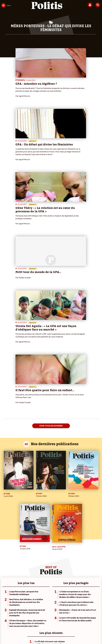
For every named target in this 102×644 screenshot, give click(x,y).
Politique (4, 551)
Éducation (21, 556)
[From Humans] (50, 636)
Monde (20, 549)
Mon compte (39, 561)
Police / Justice (23, 561)
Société (4, 556)
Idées (3, 558)
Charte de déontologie (39, 624)
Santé (19, 558)
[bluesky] (28, 636)
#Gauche (71, 553)
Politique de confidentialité (75, 624)
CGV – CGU (56, 624)
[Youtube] (35, 636)
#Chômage (72, 558)
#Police (70, 551)
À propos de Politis (41, 558)
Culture (4, 561)
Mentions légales (21, 624)
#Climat (71, 549)
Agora (3, 549)
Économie (21, 553)
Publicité (92, 624)
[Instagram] (42, 636)
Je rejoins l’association (42, 556)
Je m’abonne (39, 553)
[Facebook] (21, 636)
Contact (8, 624)
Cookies (50, 628)
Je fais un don (39, 549)
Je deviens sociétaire (42, 551)
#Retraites (72, 556)
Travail (20, 551)
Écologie (4, 553)
